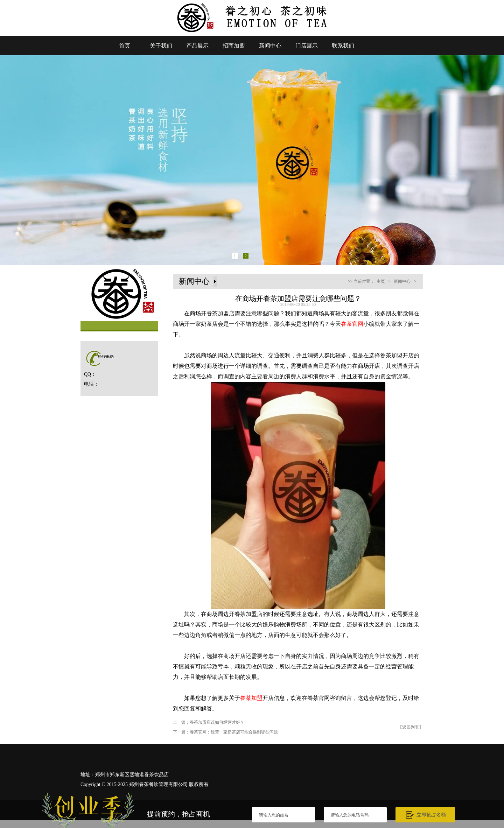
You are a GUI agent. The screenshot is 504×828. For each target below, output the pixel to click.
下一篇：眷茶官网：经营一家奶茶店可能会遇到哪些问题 (225, 732)
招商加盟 (234, 46)
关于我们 (161, 46)
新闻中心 (270, 46)
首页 (125, 46)
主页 (381, 281)
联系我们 (343, 46)
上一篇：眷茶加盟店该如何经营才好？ (209, 722)
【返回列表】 (411, 727)
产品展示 (197, 46)
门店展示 (307, 46)
